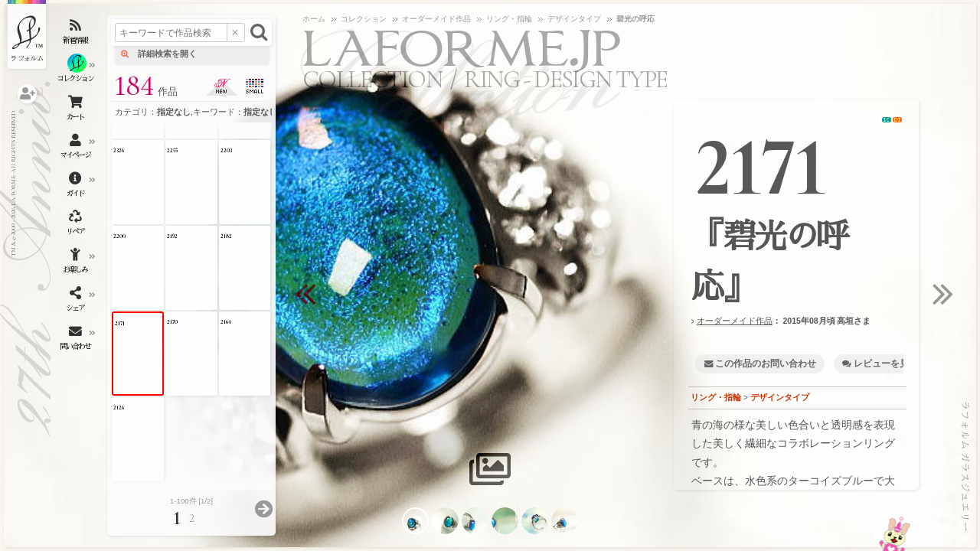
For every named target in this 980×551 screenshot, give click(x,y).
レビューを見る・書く (900, 364)
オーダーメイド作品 (735, 321)
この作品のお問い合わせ (766, 364)
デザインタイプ (780, 397)
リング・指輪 (716, 397)
